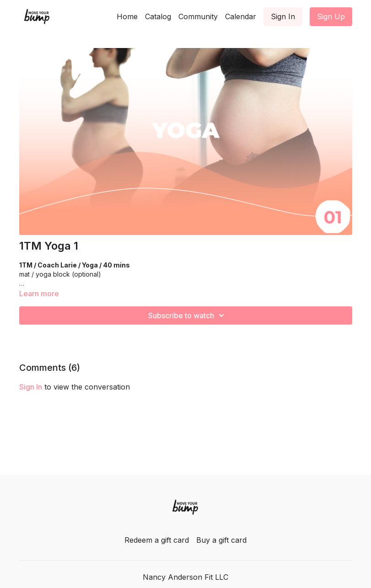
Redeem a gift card (157, 540)
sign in (31, 387)
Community (198, 16)
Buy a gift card (221, 540)
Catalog (158, 16)
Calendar (241, 16)
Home (127, 16)
